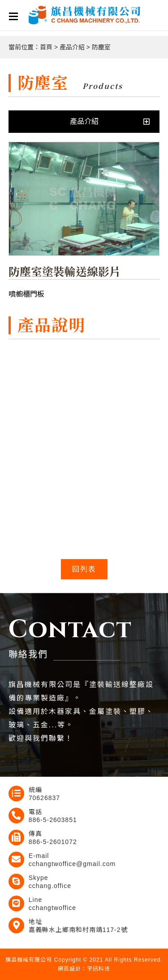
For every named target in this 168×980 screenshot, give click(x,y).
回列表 (84, 569)
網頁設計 (69, 969)
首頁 (46, 47)
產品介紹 (72, 47)
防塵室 (101, 47)
